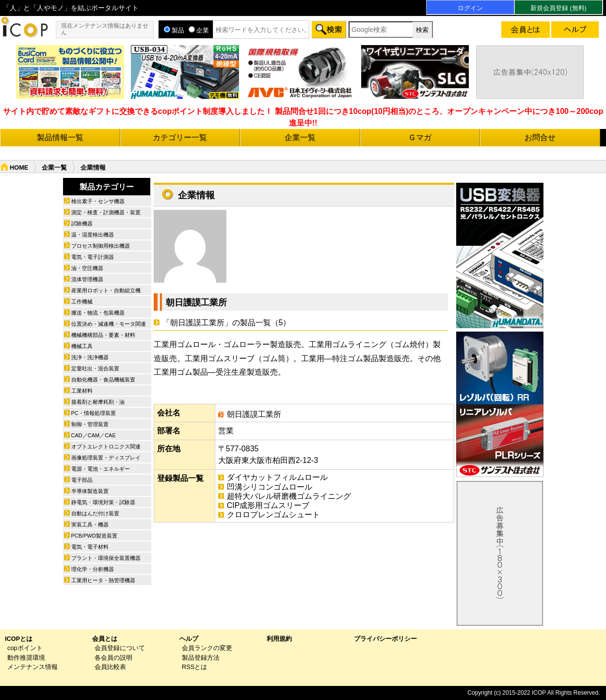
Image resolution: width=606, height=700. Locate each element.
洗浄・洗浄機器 (90, 357)
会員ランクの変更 (207, 648)
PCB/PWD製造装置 (94, 536)
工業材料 (82, 391)
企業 (199, 30)
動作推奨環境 (26, 658)
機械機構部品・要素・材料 (103, 335)
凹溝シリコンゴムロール (270, 487)
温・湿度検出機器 (93, 235)
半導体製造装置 (90, 491)
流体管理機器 (87, 279)
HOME (19, 167)
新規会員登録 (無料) (558, 8)
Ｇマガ (420, 137)
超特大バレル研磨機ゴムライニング (289, 496)
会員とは (105, 639)
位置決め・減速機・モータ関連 (109, 324)
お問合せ (540, 137)
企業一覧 (300, 137)
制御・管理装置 (90, 424)
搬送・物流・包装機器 (98, 313)
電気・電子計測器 (93, 257)
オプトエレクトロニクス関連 (106, 446)
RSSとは (194, 667)
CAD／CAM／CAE (94, 435)
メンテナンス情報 (32, 667)
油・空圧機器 (87, 268)
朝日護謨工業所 (196, 302)
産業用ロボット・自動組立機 (106, 290)
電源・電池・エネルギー (101, 469)
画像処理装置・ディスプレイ (106, 458)
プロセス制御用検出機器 (101, 246)
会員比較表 (110, 667)
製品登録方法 (201, 658)
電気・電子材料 (90, 547)
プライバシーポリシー (385, 639)
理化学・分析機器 (93, 569)
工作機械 (82, 302)
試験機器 (82, 223)
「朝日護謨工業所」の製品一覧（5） (227, 323)
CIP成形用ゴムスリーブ (268, 505)
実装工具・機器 (90, 525)
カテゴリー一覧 (180, 137)
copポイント (25, 648)
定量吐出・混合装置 (95, 368)
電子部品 (82, 480)
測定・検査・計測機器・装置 (106, 212)
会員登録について (120, 648)
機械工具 (82, 346)
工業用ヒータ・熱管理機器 (103, 580)
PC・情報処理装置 (94, 413)
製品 (174, 30)
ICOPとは (19, 639)
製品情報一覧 (60, 137)
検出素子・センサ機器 (98, 201)
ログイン (470, 8)
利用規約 (279, 639)
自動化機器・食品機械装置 (103, 380)
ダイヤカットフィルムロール (277, 477)
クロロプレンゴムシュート (273, 515)
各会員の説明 (113, 658)
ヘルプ (189, 639)
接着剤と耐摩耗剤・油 (98, 402)
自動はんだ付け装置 (95, 513)
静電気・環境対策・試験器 (103, 502)
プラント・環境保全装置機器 (106, 558)
